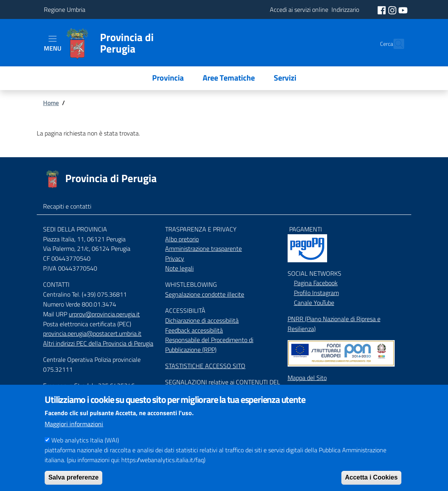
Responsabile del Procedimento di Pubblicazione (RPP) (209, 345)
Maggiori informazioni (74, 434)
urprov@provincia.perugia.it (104, 314)
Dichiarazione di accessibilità (202, 320)
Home (51, 103)
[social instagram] (393, 9)
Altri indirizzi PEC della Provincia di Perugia (98, 343)
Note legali (179, 268)
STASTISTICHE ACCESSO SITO (205, 366)
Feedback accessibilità (194, 330)
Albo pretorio (182, 239)
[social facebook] (382, 9)
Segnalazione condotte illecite (205, 294)
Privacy (175, 258)
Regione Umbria (65, 9)
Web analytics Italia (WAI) (85, 450)
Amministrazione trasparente (203, 248)
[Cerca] (395, 44)
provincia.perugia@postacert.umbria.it (92, 333)
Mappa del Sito (307, 378)
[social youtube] (403, 9)
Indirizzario (301, 394)
